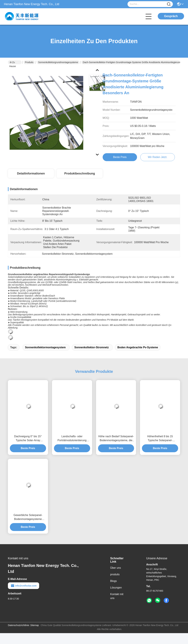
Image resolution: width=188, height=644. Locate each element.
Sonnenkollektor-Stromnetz (92, 347)
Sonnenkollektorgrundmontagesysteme (58, 62)
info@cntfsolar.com (24, 586)
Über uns (116, 568)
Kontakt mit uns (117, 596)
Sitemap (35, 625)
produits (115, 574)
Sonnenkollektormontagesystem (45, 347)
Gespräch (171, 16)
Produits (29, 62)
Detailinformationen (31, 173)
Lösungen (116, 588)
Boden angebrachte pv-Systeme (138, 347)
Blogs (113, 581)
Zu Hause (13, 63)
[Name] (169, 4)
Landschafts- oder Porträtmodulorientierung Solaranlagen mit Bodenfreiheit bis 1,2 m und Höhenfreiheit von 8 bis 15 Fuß (72, 439)
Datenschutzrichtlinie (19, 625)
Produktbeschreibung (80, 173)
